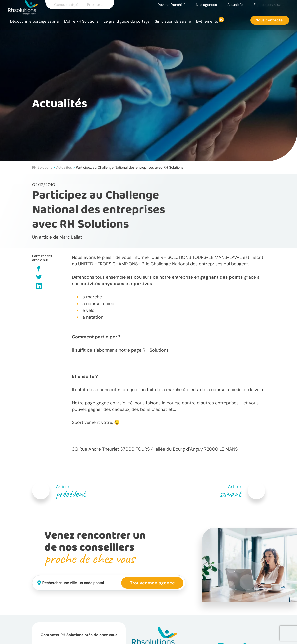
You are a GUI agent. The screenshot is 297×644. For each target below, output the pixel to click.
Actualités (235, 5)
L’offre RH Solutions (81, 21)
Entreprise (96, 5)
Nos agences (206, 5)
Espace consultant (269, 5)
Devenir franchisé (171, 5)
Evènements (207, 21)
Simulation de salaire (173, 21)
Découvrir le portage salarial (35, 21)
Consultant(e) (66, 5)
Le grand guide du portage (127, 21)
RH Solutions (42, 167)
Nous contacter (270, 20)
